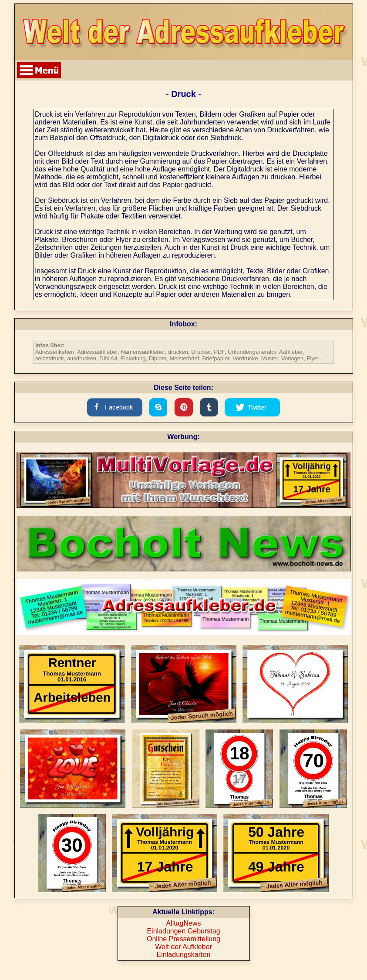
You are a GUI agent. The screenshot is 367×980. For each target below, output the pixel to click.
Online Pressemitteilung (183, 939)
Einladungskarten (184, 955)
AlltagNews (183, 923)
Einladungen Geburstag (183, 931)
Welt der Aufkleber (183, 947)
